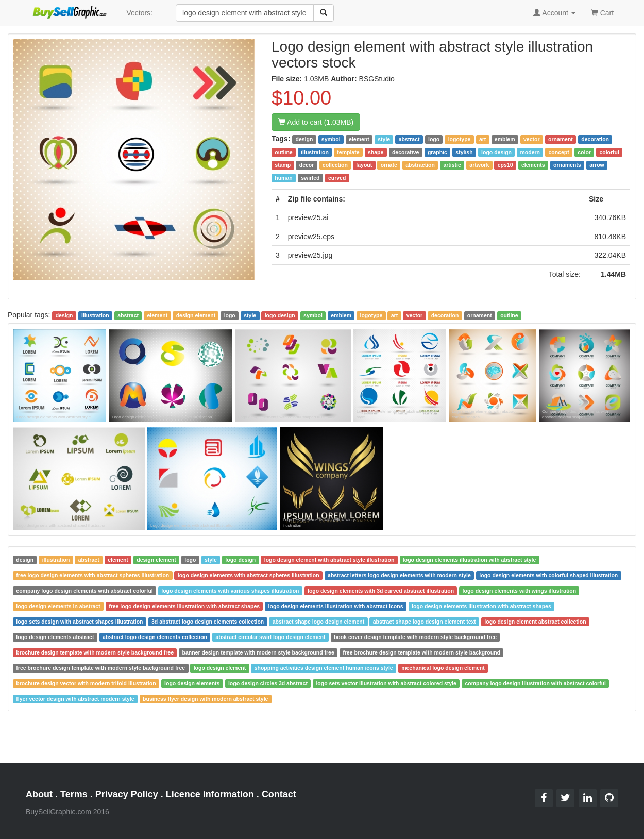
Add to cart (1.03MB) (316, 122)
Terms (74, 794)
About (39, 794)
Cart (602, 12)
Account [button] (554, 13)
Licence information (210, 794)
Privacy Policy (127, 794)
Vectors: (139, 13)
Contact (279, 794)
